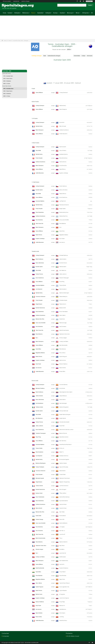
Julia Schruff (62, 534)
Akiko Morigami (63, 489)
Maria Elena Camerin (64, 437)
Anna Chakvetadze (63, 312)
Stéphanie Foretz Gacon (65, 478)
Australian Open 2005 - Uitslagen (21, 41)
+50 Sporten (85, 13)
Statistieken (77, 56)
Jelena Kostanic (63, 259)
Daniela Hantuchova (64, 212)
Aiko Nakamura (63, 270)
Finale (33, 89)
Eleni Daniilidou (63, 441)
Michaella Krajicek (63, 300)
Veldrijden (17, 13)
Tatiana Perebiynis (63, 296)
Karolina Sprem (63, 147)
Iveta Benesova (63, 609)
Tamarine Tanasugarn (64, 278)
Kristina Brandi (63, 516)
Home (5, 13)
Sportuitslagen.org (8, 5)
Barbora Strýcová (63, 433)
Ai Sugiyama (62, 594)
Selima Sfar (62, 519)
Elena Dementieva (63, 158)
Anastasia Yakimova (64, 456)
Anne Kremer (62, 388)
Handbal (62, 13)
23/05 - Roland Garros (8, 79)
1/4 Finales (35, 118)
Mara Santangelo (63, 403)
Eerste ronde (35, 381)
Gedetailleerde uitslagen (54, 56)
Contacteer (6, 636)
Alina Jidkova (62, 353)
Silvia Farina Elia (63, 165)
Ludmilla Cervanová (64, 486)
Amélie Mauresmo (63, 134)
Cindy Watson (62, 572)
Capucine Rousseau (64, 467)
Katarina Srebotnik (63, 542)
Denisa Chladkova (63, 364)
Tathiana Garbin (63, 267)
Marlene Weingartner (64, 407)
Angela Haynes (63, 418)
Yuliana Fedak (62, 474)
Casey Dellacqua (63, 396)
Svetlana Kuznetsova (64, 130)
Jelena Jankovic (63, 274)
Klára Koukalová (63, 289)
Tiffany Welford (63, 493)
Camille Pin (62, 564)
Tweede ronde (35, 251)
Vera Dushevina (63, 162)
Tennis (33, 13)
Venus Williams (63, 150)
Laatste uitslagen (27, 1)
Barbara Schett (63, 308)
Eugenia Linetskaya (64, 173)
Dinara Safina (62, 371)
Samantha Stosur (63, 620)
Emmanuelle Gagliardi (64, 459)
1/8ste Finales (35, 143)
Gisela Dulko (62, 319)
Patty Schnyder (63, 126)
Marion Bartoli (62, 315)
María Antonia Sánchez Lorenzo (66, 429)
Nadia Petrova (62, 169)
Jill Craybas (62, 527)
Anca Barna (62, 549)
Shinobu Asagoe (63, 338)
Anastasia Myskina (63, 154)
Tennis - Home (6, 67)
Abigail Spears (62, 209)
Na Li (60, 227)
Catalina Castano (63, 463)
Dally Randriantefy (63, 345)
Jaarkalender (17, 1)
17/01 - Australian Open (8, 76)
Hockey (55, 13)
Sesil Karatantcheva (64, 561)
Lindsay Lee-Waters (64, 341)
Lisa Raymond (63, 201)
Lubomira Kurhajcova (64, 598)
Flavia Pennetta (63, 575)
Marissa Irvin (62, 605)
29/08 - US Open (7, 84)
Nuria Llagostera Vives (64, 587)
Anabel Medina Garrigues (65, 414)
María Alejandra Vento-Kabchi (66, 392)
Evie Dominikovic (63, 263)
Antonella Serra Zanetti (64, 422)
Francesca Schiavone (64, 205)
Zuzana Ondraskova (64, 568)
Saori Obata (62, 512)
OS (92, 13)
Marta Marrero (62, 471)
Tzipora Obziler (63, 285)
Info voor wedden (7, 1)
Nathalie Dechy (63, 106)
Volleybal (48, 13)
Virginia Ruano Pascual (64, 583)
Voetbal (10, 13)
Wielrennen (26, 13)
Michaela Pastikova (64, 255)
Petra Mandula (62, 349)
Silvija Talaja (62, 602)
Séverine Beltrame (63, 523)
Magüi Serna (62, 579)
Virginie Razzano (63, 590)
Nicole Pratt (62, 426)
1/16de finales (35, 182)
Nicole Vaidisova (63, 186)
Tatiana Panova (63, 194)
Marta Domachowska (64, 330)
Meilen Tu (61, 452)
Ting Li (61, 538)
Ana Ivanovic (62, 242)
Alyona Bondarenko (64, 501)
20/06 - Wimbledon (7, 81)
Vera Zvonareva (63, 326)
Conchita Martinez (63, 385)
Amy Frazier (62, 239)
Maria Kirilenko (63, 368)
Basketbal (40, 13)
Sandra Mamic (62, 399)
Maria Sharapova (63, 109)
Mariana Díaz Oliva (63, 216)
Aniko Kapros (62, 613)
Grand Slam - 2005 (14, 71)
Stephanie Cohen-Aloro (64, 334)
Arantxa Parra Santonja (64, 497)
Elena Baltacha (63, 223)
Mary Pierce (62, 546)
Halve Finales (35, 102)
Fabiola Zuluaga (63, 323)
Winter (78, 13)
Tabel (45, 56)
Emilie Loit (62, 448)
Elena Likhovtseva (63, 190)
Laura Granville (63, 553)
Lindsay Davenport (63, 92)
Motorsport (70, 13)
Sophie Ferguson (63, 356)
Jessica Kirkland (63, 504)
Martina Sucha (62, 360)
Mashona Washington (64, 293)
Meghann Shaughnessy (65, 482)
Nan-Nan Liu (62, 531)
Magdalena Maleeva (64, 235)
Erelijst (83, 56)
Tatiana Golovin (63, 304)
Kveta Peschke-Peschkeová (65, 444)
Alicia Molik (62, 122)
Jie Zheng (62, 617)
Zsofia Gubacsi (63, 557)
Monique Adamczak (64, 411)
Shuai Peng (62, 282)
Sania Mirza (62, 231)
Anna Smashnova (63, 197)
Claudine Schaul (63, 508)
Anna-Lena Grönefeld (64, 220)
